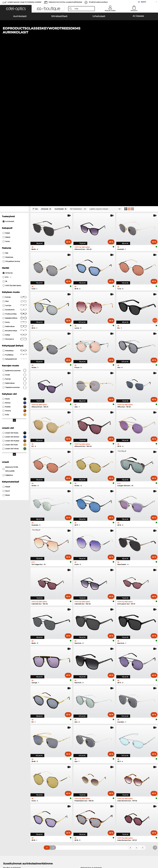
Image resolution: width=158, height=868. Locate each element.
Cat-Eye (15, 150)
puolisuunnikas (15, 158)
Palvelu (57, 805)
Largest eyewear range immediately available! (24, 2)
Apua (107, 805)
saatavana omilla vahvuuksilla (10, 313)
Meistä (5, 805)
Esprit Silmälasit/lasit (88, 742)
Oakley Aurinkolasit (11, 715)
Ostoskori (134, 11)
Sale (5, 97)
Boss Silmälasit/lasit (88, 745)
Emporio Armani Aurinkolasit (15, 724)
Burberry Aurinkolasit (89, 718)
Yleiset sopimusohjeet (11, 856)
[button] (16, 9)
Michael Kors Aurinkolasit (91, 712)
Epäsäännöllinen (15, 162)
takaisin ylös (150, 856)
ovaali (15, 219)
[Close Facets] (14, 53)
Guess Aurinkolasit (88, 721)
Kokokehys (15, 195)
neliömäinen (15, 227)
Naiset (6, 77)
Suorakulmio (15, 154)
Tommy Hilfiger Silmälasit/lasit (92, 748)
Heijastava (8, 319)
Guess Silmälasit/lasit (88, 736)
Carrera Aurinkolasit (11, 721)
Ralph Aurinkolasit (88, 724)
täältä (43, 777)
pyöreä (15, 141)
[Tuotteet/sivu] (78, 53)
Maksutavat (58, 809)
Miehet (6, 81)
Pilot (15, 145)
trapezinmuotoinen (15, 231)
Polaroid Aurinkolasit (89, 715)
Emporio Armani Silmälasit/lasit (16, 748)
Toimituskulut (59, 812)
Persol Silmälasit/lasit (88, 739)
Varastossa (8, 101)
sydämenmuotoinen (15, 215)
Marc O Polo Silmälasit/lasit (15, 742)
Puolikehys (15, 199)
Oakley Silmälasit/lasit (12, 739)
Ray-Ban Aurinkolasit (12, 712)
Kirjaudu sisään (110, 11)
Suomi (143, 2)
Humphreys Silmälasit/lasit (14, 745)
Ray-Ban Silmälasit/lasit (13, 736)
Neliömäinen (15, 171)
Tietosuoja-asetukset (10, 809)
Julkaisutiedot (37, 856)
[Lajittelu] (105, 53)
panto (15, 166)
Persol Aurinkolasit (11, 718)
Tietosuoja (25, 856)
